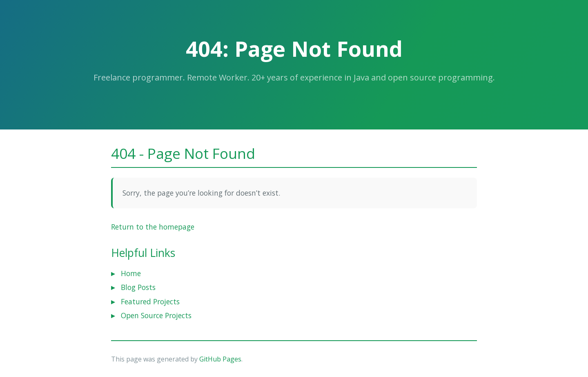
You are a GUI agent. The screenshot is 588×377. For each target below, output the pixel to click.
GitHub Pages (220, 359)
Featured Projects (150, 301)
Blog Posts (138, 287)
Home (131, 273)
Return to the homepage (153, 227)
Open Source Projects (156, 315)
